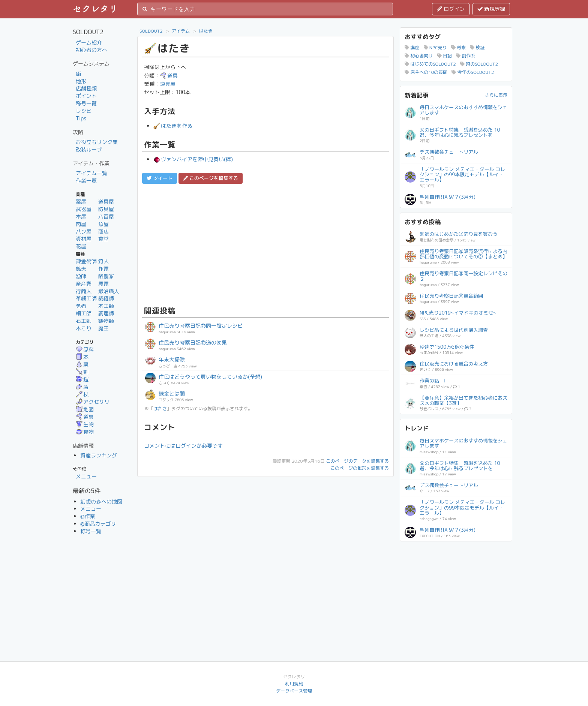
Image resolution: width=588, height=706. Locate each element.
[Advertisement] (265, 244)
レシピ (84, 111)
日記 (445, 56)
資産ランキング (99, 455)
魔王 (103, 328)
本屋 (81, 217)
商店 (103, 232)
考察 (458, 47)
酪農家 (106, 276)
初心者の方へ (91, 50)
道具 (85, 417)
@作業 (88, 516)
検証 (477, 47)
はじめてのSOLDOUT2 (430, 64)
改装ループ (89, 149)
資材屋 (84, 239)
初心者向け (419, 56)
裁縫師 (106, 298)
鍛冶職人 (109, 291)
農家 (103, 284)
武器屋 (84, 209)
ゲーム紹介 (89, 43)
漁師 (81, 276)
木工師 (106, 306)
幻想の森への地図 (101, 501)
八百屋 (106, 217)
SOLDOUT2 (151, 31)
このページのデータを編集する (357, 461)
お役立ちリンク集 (97, 142)
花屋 (81, 246)
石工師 (84, 321)
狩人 (103, 261)
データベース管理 (294, 691)
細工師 (84, 313)
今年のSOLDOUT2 (473, 72)
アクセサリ (93, 402)
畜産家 (84, 284)
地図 (85, 409)
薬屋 (81, 202)
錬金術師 (86, 261)
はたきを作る (173, 126)
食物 (85, 432)
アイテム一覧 (91, 173)
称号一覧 (86, 103)
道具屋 (106, 202)
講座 (412, 47)
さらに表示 (496, 95)
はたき (206, 31)
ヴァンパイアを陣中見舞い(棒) (193, 159)
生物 (85, 424)
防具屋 (106, 209)
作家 (103, 269)
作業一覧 (86, 181)
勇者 (81, 306)
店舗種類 (86, 88)
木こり (84, 328)
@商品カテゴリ (98, 524)
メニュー (86, 476)
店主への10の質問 (426, 72)
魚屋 (103, 224)
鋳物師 (106, 321)
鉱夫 (81, 269)
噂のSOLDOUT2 (479, 64)
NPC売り (435, 47)
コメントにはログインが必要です (183, 446)
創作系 (466, 56)
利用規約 (294, 684)
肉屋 (81, 224)
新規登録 (491, 9)
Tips (81, 118)
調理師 (106, 313)
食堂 (103, 239)
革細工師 (86, 298)
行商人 (84, 291)
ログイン (451, 9)
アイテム (181, 31)
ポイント (86, 96)
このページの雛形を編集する (360, 468)
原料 (85, 349)
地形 (81, 81)
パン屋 (84, 232)
